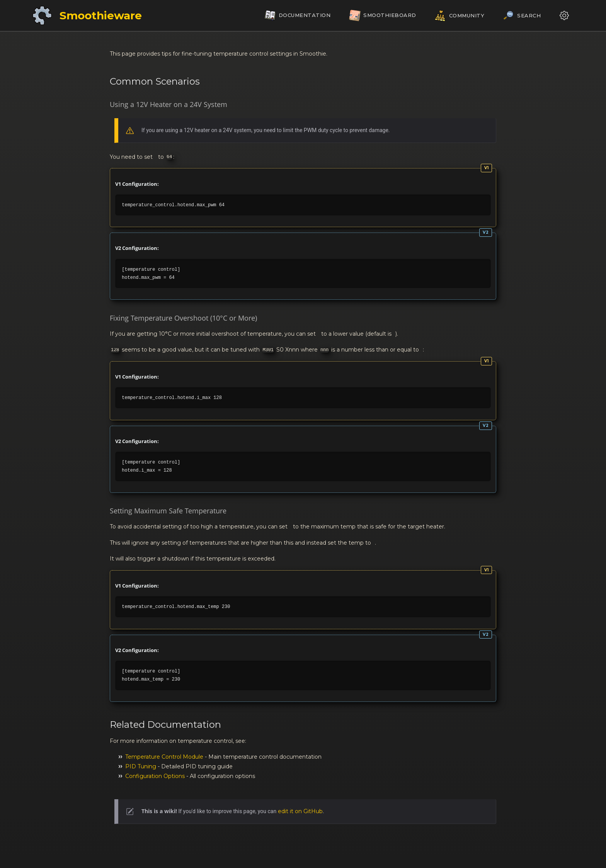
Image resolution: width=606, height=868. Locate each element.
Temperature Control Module (164, 757)
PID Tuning (141, 766)
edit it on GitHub (300, 811)
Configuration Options (155, 776)
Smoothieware (101, 15)
